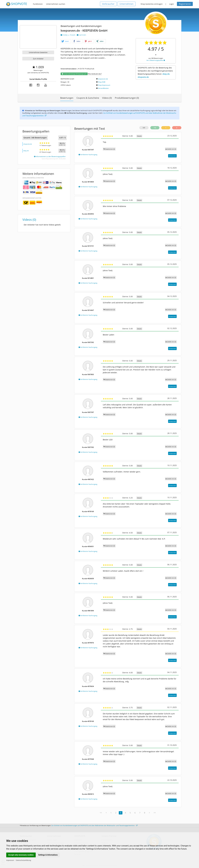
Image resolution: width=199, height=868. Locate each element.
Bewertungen (67, 98)
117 (144, 128)
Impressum (10, 860)
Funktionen (38, 4)
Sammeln (81, 35)
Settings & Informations (48, 855)
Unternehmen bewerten (38, 52)
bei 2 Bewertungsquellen (156, 60)
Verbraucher (108, 4)
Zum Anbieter (38, 59)
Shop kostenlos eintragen (152, 4)
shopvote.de (28, 144)
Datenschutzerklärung (23, 860)
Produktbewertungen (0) (127, 98)
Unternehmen (127, 4)
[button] (66, 41)
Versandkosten (103, 88)
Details (139, 136)
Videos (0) (107, 98)
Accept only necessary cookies (21, 855)
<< (101, 813)
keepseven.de (103, 79)
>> (155, 813)
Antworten (172, 156)
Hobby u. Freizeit (68, 35)
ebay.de (26, 151)
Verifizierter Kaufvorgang (88, 155)
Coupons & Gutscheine (88, 98)
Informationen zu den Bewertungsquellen (50, 156)
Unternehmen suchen (56, 4)
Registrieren (185, 4)
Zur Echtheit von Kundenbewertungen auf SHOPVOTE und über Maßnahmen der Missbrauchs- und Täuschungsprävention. (94, 825)
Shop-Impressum (104, 85)
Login (172, 4)
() (171, 149)
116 (155, 128)
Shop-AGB (102, 82)
